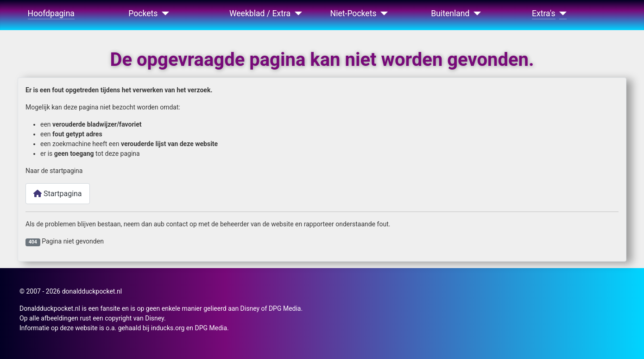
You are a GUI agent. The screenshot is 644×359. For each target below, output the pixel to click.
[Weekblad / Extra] (296, 13)
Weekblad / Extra (260, 13)
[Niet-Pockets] (382, 13)
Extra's (544, 13)
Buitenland (450, 13)
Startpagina (58, 194)
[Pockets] (163, 13)
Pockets (143, 13)
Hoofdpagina (51, 13)
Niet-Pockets (354, 13)
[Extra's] (561, 13)
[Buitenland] (476, 13)
